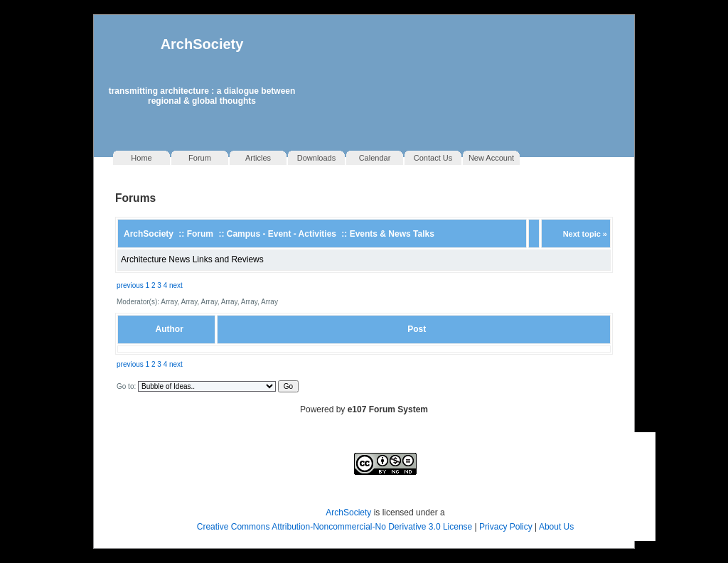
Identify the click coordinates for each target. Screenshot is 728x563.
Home (141, 158)
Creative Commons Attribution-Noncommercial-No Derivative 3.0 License (334, 527)
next (176, 285)
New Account (491, 158)
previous (130, 285)
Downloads (316, 158)
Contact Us (433, 158)
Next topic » (585, 234)
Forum (200, 158)
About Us (556, 527)
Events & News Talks (392, 234)
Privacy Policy (507, 527)
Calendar (375, 158)
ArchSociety (202, 44)
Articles (258, 158)
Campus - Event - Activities (282, 234)
